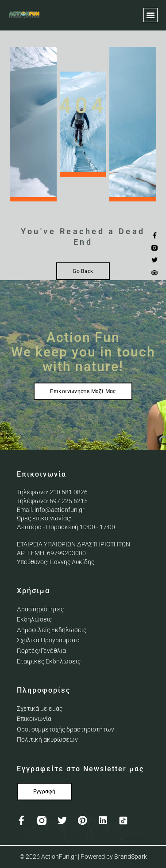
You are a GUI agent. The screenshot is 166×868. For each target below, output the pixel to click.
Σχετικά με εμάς (40, 709)
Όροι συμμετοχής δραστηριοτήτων (66, 729)
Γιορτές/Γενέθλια (41, 651)
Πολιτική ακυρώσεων (47, 739)
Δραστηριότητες (40, 609)
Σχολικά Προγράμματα (48, 640)
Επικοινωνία (34, 719)
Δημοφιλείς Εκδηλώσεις (52, 630)
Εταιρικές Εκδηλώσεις (49, 661)
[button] (151, 15)
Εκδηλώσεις (34, 619)
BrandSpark (131, 857)
